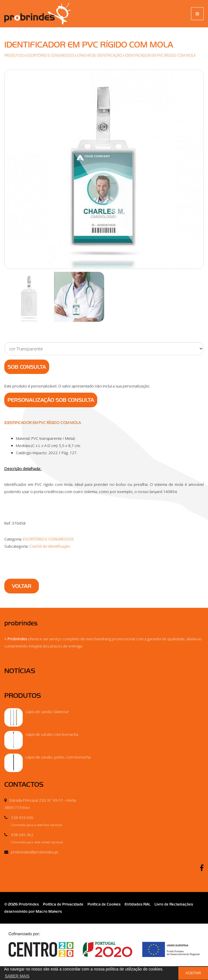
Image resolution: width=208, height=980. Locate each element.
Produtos (14, 55)
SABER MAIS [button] (17, 976)
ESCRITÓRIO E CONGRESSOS (50, 55)
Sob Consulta (27, 367)
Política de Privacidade (63, 904)
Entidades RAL (138, 904)
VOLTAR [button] (22, 586)
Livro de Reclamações (174, 904)
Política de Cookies (104, 904)
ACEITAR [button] (193, 973)
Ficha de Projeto (104, 952)
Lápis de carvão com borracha (52, 734)
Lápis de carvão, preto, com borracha (58, 757)
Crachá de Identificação (100, 55)
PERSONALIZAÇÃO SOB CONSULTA (51, 400)
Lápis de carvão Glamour (47, 712)
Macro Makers (49, 911)
